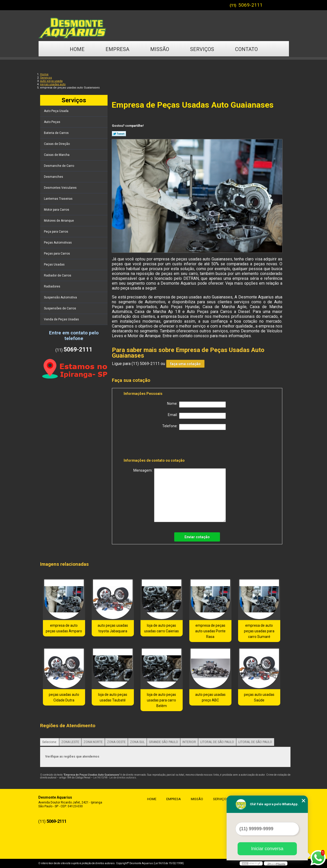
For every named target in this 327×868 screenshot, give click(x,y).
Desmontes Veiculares (61, 188)
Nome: (196, 405)
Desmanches (54, 177)
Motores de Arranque (59, 221)
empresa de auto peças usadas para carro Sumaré (259, 631)
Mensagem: (180, 495)
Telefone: (194, 427)
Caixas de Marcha (57, 155)
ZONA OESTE (116, 742)
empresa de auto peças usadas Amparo (64, 628)
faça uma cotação (185, 364)
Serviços (202, 49)
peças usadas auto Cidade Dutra (64, 697)
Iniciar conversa (267, 849)
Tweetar (119, 134)
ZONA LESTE (70, 742)
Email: (197, 416)
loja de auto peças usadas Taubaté (113, 697)
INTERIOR (189, 742)
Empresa (117, 49)
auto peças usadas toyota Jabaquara (113, 628)
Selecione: (50, 742)
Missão (160, 49)
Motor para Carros (57, 210)
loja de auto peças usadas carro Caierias (161, 628)
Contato (246, 49)
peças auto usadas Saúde (259, 697)
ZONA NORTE (93, 742)
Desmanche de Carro (59, 166)
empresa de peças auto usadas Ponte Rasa (210, 631)
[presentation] (156, 445)
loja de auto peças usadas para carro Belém (161, 700)
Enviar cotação (197, 537)
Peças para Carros (57, 254)
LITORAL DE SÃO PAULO (217, 742)
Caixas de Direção (57, 144)
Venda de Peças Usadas (62, 319)
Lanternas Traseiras (59, 199)
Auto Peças (52, 122)
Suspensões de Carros (60, 308)
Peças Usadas (55, 265)
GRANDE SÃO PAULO (163, 742)
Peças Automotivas (58, 243)
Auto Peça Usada (57, 111)
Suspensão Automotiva (61, 297)
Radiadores (52, 286)
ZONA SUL (137, 742)
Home (77, 49)
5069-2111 (250, 5)
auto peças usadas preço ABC (210, 697)
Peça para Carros (56, 232)
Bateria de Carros (57, 133)
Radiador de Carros (58, 275)
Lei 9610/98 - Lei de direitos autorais (115, 778)
